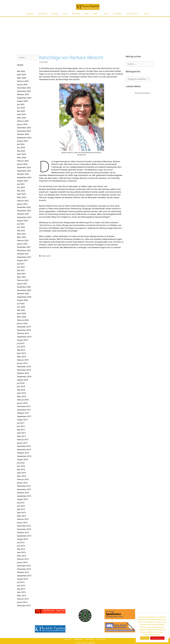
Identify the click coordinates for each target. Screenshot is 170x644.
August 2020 (22, 300)
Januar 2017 (22, 443)
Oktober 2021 (23, 254)
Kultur (87, 14)
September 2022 (24, 217)
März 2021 (22, 277)
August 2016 (22, 459)
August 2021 (22, 260)
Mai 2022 (21, 230)
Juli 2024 (21, 144)
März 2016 (22, 476)
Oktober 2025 (23, 94)
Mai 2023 (21, 191)
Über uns (68, 639)
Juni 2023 (21, 187)
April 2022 (21, 234)
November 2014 (24, 529)
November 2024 (24, 131)
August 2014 (22, 539)
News (43, 256)
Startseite (30, 14)
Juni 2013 (21, 586)
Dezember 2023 (24, 167)
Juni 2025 (21, 108)
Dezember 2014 (24, 526)
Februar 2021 (23, 280)
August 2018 (22, 380)
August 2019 (22, 340)
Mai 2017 (21, 430)
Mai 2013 (21, 589)
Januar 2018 (22, 403)
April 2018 (21, 393)
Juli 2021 (21, 264)
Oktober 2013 (23, 572)
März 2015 (22, 516)
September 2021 (24, 257)
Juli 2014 (21, 542)
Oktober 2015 (23, 493)
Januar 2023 (22, 204)
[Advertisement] (85, 33)
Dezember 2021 (24, 247)
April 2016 (21, 473)
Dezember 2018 (24, 367)
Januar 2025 (22, 124)
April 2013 (21, 592)
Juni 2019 (21, 347)
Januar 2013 (22, 602)
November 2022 (24, 211)
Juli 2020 (21, 304)
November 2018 (24, 370)
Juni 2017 (21, 426)
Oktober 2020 (23, 293)
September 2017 (24, 416)
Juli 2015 (21, 503)
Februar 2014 (23, 559)
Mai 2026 (21, 71)
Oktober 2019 (23, 333)
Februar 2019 (23, 360)
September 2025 (24, 98)
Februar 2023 (23, 201)
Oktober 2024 (23, 134)
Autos (106, 14)
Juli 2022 (21, 224)
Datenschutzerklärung (157, 638)
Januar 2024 (22, 164)
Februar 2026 (23, 81)
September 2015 (24, 496)
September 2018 (24, 377)
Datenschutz (90, 639)
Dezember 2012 (24, 605)
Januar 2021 (22, 284)
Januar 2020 (22, 323)
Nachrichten (42, 14)
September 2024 (24, 138)
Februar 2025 (23, 121)
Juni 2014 (21, 546)
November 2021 (24, 250)
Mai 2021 (21, 270)
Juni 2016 (21, 466)
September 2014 (24, 536)
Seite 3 (65, 14)
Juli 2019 (21, 343)
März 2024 (22, 157)
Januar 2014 (22, 562)
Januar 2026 (22, 84)
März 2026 (22, 78)
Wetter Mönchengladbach (142, 93)
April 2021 (21, 274)
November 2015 (24, 489)
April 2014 (21, 552)
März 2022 (22, 237)
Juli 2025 (21, 104)
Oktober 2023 (23, 174)
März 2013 (22, 596)
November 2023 (24, 171)
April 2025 (21, 114)
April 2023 (21, 194)
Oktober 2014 (23, 532)
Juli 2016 (21, 463)
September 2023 (24, 177)
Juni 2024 (21, 147)
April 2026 (21, 74)
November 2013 (24, 569)
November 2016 (24, 450)
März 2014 (22, 556)
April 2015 (21, 513)
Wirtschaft (76, 14)
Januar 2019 (22, 363)
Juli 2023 (21, 184)
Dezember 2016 (24, 446)
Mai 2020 (21, 310)
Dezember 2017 (24, 406)
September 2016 (24, 456)
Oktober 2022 (23, 214)
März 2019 (22, 357)
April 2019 (21, 353)
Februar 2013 (23, 599)
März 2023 (22, 197)
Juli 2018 (21, 383)
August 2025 (22, 101)
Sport (98, 14)
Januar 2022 (22, 244)
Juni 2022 (21, 227)
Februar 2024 (23, 161)
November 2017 (24, 410)
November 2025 (24, 91)
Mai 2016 (21, 469)
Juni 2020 (21, 307)
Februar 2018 (23, 400)
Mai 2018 (21, 390)
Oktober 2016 (23, 453)
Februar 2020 (23, 320)
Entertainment (134, 14)
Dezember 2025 (24, 88)
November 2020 (24, 290)
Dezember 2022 (24, 207)
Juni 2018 (21, 386)
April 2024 (21, 154)
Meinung (55, 14)
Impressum (101, 639)
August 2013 (22, 579)
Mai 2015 (21, 509)
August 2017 (22, 420)
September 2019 (24, 337)
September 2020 (24, 297)
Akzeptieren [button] (145, 638)
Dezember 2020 (24, 287)
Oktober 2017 (23, 413)
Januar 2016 (22, 483)
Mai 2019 (21, 350)
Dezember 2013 (24, 566)
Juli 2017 (21, 423)
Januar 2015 (22, 523)
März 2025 (22, 118)
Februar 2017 (23, 440)
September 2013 (24, 576)
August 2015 (22, 499)
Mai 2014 (21, 549)
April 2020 (21, 313)
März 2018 (22, 396)
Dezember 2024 (24, 128)
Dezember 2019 (24, 327)
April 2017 (21, 433)
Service (147, 14)
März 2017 (22, 436)
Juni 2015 (21, 506)
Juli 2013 (21, 582)
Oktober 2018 (23, 373)
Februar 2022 (23, 240)
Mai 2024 (21, 151)
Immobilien (117, 14)
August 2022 (22, 220)
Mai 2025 (21, 111)
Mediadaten (78, 639)
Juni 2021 (21, 267)
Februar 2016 (23, 479)
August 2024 (22, 141)
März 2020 (22, 317)
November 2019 (24, 330)
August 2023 (22, 181)
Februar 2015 (23, 519)
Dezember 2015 (24, 486)
